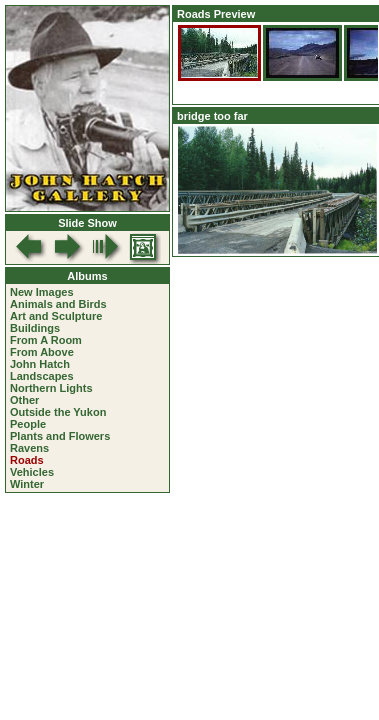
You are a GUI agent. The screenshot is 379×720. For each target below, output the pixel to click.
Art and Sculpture (56, 316)
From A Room (46, 340)
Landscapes (42, 376)
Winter (27, 484)
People (28, 424)
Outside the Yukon (58, 412)
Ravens (29, 448)
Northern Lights (51, 388)
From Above (42, 352)
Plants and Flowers (60, 436)
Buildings (35, 328)
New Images (42, 292)
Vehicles (32, 472)
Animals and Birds (58, 304)
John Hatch (40, 364)
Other (24, 400)
